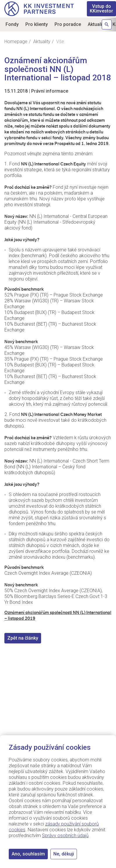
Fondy (12, 24)
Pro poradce (68, 24)
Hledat (107, 24)
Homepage (16, 42)
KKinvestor (101, 9)
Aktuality (97, 24)
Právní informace (50, 91)
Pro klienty (37, 24)
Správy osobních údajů (65, 836)
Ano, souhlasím (28, 854)
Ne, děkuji (64, 854)
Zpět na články (23, 638)
